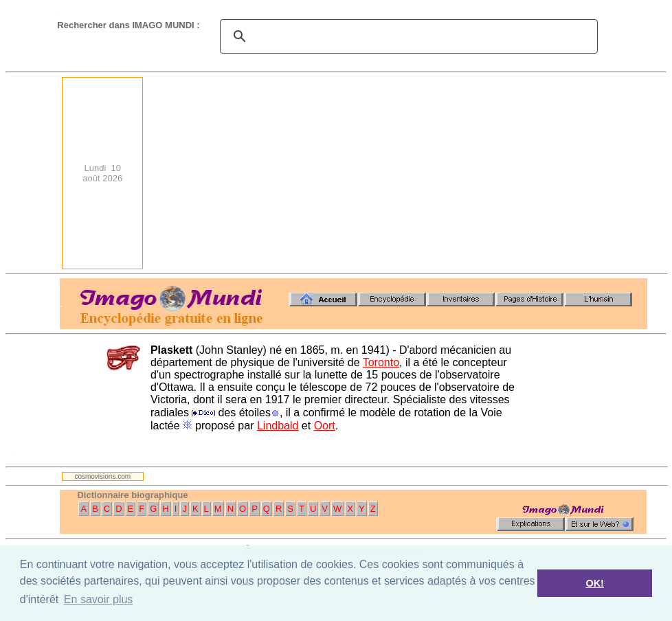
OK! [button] (594, 583)
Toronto (381, 362)
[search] (407, 36)
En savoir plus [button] (99, 599)
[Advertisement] (528, 173)
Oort (325, 426)
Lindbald (278, 426)
